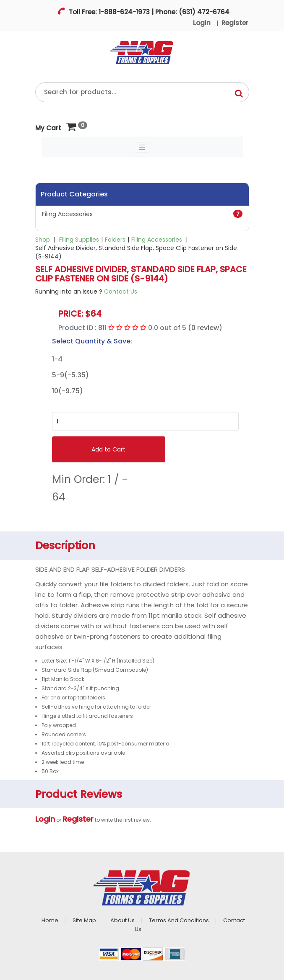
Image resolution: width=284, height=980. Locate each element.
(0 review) (205, 328)
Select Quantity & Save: (92, 341)
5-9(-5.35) (70, 375)
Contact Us (121, 291)
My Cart (56, 127)
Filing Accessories (142, 214)
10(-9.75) (68, 391)
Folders (115, 240)
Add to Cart (108, 449)
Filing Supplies (79, 240)
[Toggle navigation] (142, 147)
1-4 (57, 359)
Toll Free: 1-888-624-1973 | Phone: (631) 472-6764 (148, 12)
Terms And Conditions (179, 920)
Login (202, 23)
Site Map (84, 920)
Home (50, 920)
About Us (122, 920)
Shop (43, 240)
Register (235, 23)
